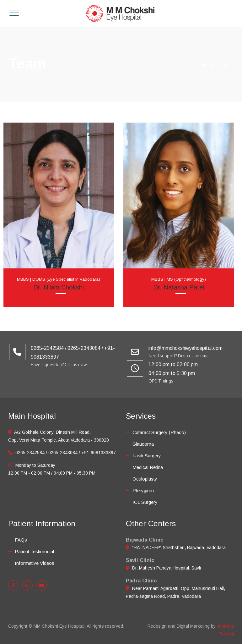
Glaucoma (143, 444)
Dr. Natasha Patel (179, 287)
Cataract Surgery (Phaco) (159, 432)
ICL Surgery (145, 502)
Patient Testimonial (34, 551)
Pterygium (143, 490)
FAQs (21, 540)
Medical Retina (148, 467)
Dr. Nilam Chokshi (59, 287)
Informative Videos (35, 563)
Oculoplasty (145, 479)
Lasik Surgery (147, 456)
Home (204, 65)
